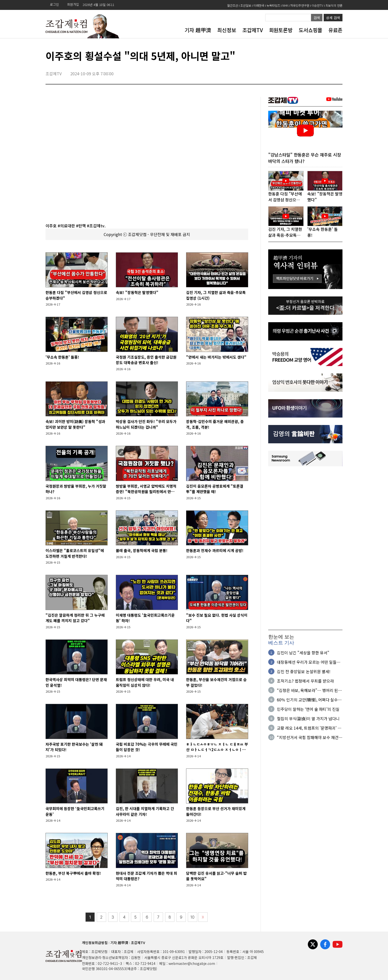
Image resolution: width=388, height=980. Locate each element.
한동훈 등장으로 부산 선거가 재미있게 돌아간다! (216, 811)
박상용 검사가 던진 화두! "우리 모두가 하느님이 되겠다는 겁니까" (146, 424)
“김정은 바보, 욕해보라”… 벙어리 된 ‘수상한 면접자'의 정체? (307, 691)
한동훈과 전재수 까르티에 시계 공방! (215, 550)
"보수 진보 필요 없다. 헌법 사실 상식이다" (217, 618)
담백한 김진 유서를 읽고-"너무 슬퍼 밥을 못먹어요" (216, 876)
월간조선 (233, 5)
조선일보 (246, 5)
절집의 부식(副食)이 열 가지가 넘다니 (308, 719)
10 (193, 917)
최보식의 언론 (334, 5)
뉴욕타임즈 (273, 5)
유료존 (335, 30)
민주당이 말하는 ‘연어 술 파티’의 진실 (308, 710)
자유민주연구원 (300, 5)
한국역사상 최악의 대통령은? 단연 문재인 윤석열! (76, 682)
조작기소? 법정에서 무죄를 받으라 (305, 681)
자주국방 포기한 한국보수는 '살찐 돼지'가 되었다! (74, 747)
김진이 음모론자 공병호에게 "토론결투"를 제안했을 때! (215, 489)
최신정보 (227, 30)
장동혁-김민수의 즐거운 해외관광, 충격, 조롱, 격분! (215, 424)
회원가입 (73, 4)
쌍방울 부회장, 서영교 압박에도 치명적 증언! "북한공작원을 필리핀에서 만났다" (146, 489)
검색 (317, 18)
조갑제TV (253, 30)
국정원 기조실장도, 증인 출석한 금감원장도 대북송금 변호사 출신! (146, 360)
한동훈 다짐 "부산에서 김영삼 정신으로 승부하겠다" (76, 295)
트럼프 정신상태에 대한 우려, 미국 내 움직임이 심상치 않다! (145, 682)
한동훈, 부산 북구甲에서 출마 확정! (73, 873)
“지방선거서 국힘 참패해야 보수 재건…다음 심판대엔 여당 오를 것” (310, 738)
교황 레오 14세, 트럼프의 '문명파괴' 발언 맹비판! (309, 728)
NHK (285, 5)
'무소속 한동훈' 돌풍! (62, 357)
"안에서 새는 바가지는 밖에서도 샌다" (216, 357)
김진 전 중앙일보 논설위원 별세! (304, 672)
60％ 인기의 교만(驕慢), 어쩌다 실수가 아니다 (309, 700)
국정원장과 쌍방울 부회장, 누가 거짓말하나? (76, 489)
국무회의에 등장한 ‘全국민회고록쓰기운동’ (75, 811)
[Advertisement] (305, 549)
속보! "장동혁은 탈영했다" (137, 292)
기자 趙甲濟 (198, 30)
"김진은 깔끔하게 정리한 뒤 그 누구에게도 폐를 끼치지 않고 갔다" (75, 618)
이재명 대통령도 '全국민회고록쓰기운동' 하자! (145, 618)
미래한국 (259, 5)
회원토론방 (281, 30)
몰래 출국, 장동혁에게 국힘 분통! (142, 550)
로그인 (54, 4)
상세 (333, 18)
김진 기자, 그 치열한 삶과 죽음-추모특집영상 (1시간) (216, 295)
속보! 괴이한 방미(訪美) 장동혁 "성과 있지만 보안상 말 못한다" (75, 424)
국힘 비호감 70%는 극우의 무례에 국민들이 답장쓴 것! (147, 747)
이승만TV (317, 5)
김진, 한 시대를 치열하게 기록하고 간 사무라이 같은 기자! (145, 811)
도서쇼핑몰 (310, 30)
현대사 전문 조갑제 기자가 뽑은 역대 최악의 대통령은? (146, 876)
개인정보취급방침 (95, 943)
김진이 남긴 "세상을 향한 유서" (303, 653)
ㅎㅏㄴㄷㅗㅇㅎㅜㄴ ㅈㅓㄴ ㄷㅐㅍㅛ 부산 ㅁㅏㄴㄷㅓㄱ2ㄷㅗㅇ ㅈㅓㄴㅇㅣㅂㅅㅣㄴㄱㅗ (217, 747)
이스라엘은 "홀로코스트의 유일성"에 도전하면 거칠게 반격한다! (75, 553)
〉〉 (203, 917)
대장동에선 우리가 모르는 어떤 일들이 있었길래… (309, 662)
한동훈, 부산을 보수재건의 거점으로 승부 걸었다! (216, 682)
